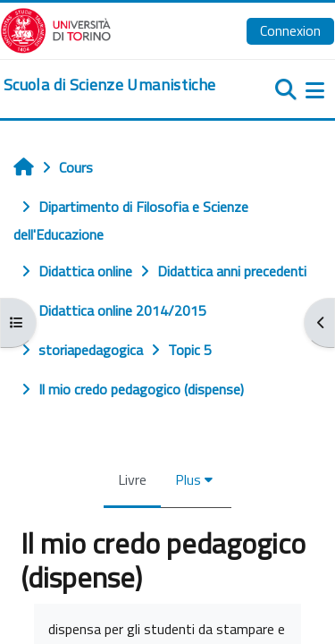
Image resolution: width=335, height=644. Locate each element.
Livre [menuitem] (132, 479)
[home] (109, 85)
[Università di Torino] (56, 29)
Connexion (290, 30)
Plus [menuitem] (188, 479)
